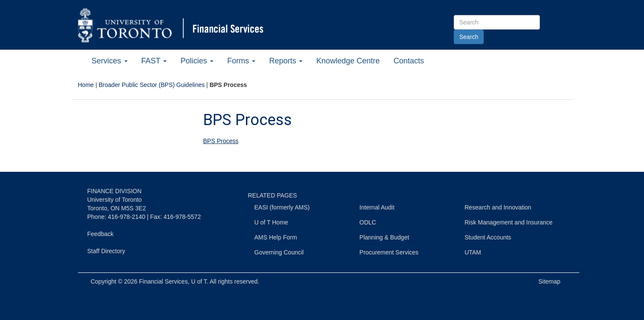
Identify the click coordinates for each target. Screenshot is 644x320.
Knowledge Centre (348, 61)
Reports (286, 61)
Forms (241, 61)
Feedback (100, 234)
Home (86, 85)
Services (110, 61)
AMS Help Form (276, 237)
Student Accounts (488, 237)
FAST (154, 61)
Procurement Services (389, 252)
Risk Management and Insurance (508, 222)
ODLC (368, 222)
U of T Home (271, 222)
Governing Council (279, 252)
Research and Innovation (498, 207)
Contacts (409, 61)
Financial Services (164, 281)
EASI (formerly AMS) (282, 207)
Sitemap (550, 281)
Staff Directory (106, 251)
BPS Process (221, 141)
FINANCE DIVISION (115, 191)
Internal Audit (377, 207)
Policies (197, 61)
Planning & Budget (384, 237)
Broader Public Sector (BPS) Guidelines (151, 85)
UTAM (473, 252)
